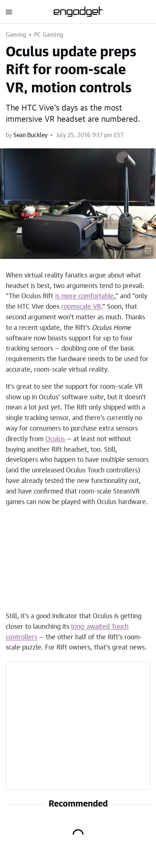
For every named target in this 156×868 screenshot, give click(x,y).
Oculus (55, 439)
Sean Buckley (30, 135)
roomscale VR (81, 307)
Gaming (16, 35)
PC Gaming (49, 35)
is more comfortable (85, 296)
